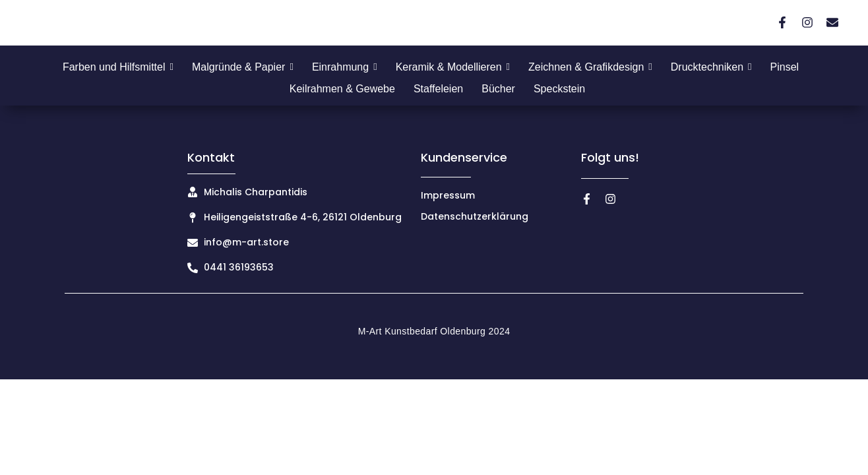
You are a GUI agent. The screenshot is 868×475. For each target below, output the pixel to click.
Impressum (448, 195)
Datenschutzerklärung (475, 216)
